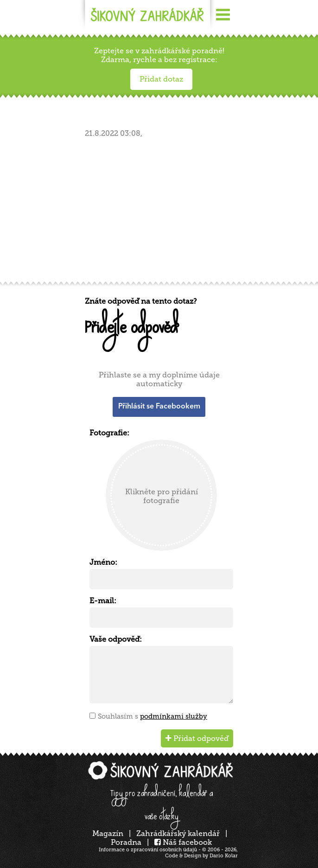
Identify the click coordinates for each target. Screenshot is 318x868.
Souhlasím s (153, 716)
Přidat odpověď (197, 738)
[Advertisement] (161, 212)
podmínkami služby (174, 716)
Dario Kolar (224, 856)
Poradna (126, 842)
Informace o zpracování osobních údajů (148, 850)
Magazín (108, 833)
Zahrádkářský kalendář (178, 833)
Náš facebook (183, 842)
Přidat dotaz (161, 79)
